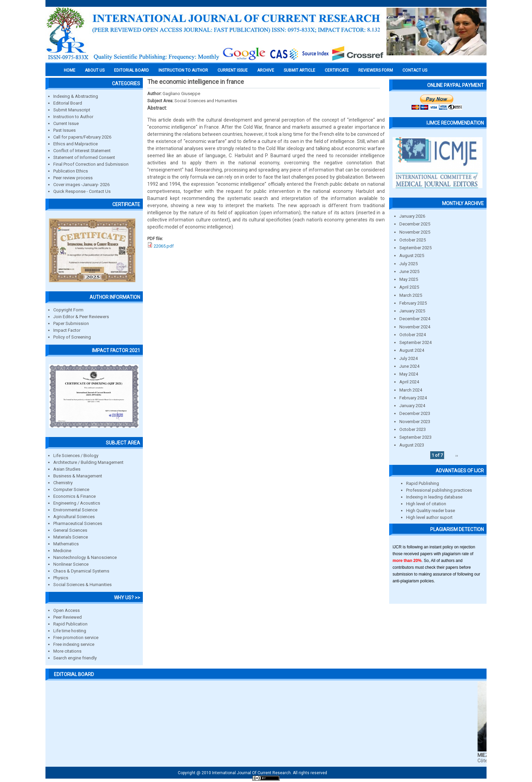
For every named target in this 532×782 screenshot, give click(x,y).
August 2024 (412, 350)
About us (95, 70)
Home (70, 70)
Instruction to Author (73, 117)
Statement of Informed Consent (84, 157)
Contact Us (415, 70)
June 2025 (409, 271)
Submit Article (299, 70)
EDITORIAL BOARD (131, 70)
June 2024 (409, 366)
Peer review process (73, 178)
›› (457, 455)
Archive (266, 70)
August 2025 (412, 256)
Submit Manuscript (72, 110)
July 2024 (408, 358)
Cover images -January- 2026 (81, 185)
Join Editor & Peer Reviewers (81, 317)
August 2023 (412, 445)
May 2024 (409, 374)
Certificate (337, 70)
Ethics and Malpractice (75, 144)
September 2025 (415, 248)
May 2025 (409, 279)
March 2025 (411, 295)
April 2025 (409, 287)
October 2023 (413, 429)
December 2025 (415, 224)
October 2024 (413, 335)
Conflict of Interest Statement (82, 151)
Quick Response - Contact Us (82, 191)
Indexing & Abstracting (76, 96)
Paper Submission (71, 323)
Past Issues (64, 130)
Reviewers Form (376, 70)
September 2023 (415, 437)
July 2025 (408, 264)
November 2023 (415, 422)
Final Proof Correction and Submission (91, 164)
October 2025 (413, 240)
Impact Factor (67, 330)
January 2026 (412, 216)
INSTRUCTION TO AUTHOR (183, 70)
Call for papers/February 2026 (82, 137)
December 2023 (415, 413)
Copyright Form (68, 310)
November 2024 (415, 327)
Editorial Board (68, 103)
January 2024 (412, 406)
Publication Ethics (71, 171)
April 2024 (409, 382)
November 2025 (415, 232)
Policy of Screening (72, 337)
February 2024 (413, 398)
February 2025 (413, 303)
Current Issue (233, 70)
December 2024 (415, 319)
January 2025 (412, 311)
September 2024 (415, 342)
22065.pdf (164, 246)
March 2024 (411, 390)
